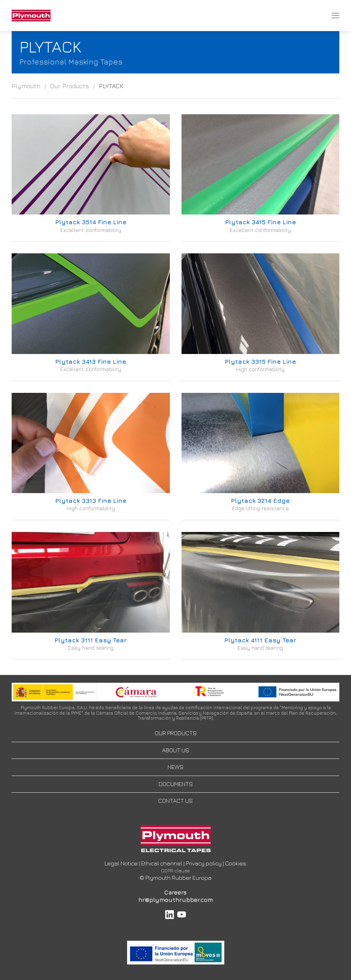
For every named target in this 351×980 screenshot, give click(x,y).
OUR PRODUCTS (176, 733)
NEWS (175, 767)
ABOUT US (176, 750)
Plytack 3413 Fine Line (91, 361)
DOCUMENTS (176, 784)
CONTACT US (175, 801)
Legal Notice (121, 863)
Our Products (70, 86)
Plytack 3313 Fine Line (91, 500)
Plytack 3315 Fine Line (260, 361)
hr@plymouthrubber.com (176, 900)
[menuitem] (31, 16)
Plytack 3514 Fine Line (91, 222)
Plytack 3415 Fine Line (260, 222)
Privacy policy (204, 863)
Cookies (236, 863)
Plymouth (26, 86)
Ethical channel (162, 863)
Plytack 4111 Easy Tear (260, 640)
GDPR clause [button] (175, 871)
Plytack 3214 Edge (260, 500)
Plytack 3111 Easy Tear (91, 640)
